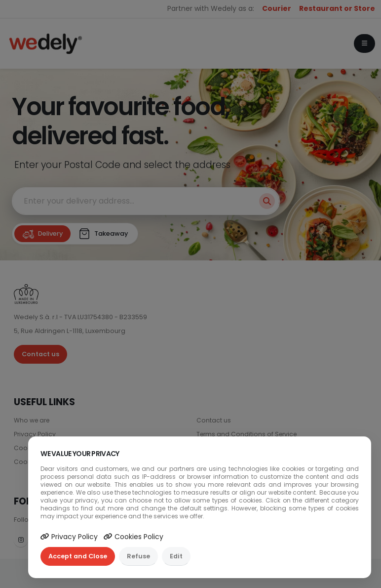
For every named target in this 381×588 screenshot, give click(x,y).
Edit (176, 556)
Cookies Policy (133, 537)
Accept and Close (78, 556)
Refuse (138, 556)
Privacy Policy (69, 537)
